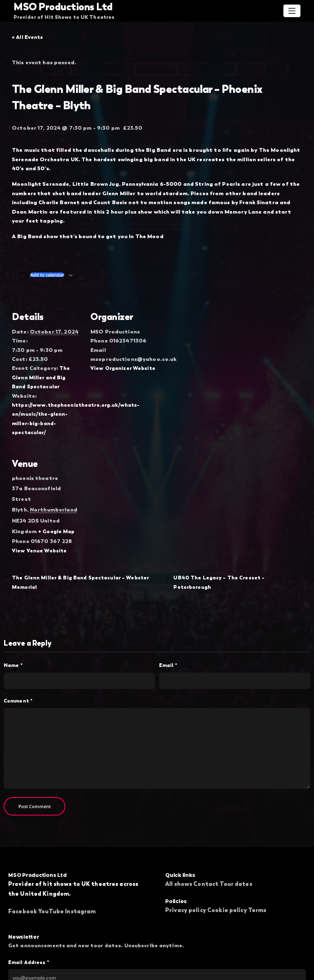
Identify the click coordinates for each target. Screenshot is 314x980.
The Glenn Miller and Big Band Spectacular (46, 354)
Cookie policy (227, 863)
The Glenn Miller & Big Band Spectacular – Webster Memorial (92, 543)
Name (13, 619)
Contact (206, 837)
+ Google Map (54, 488)
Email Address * (29, 915)
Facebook (22, 865)
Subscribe (157, 949)
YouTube (51, 865)
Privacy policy (186, 863)
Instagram (80, 865)
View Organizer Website (122, 346)
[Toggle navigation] (292, 10)
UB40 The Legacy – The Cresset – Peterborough (238, 543)
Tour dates (236, 837)
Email (168, 619)
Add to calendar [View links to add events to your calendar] (47, 256)
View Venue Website (38, 505)
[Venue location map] (133, 471)
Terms (257, 863)
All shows (179, 837)
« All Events (27, 37)
